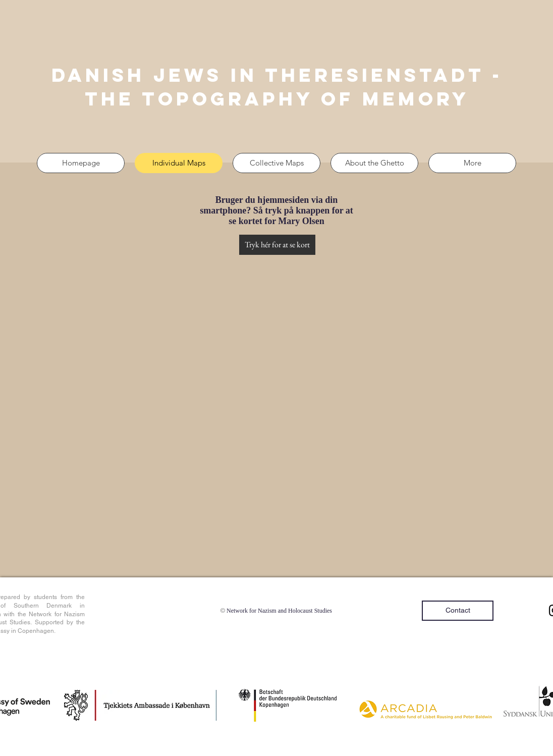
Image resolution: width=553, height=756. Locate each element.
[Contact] (458, 611)
